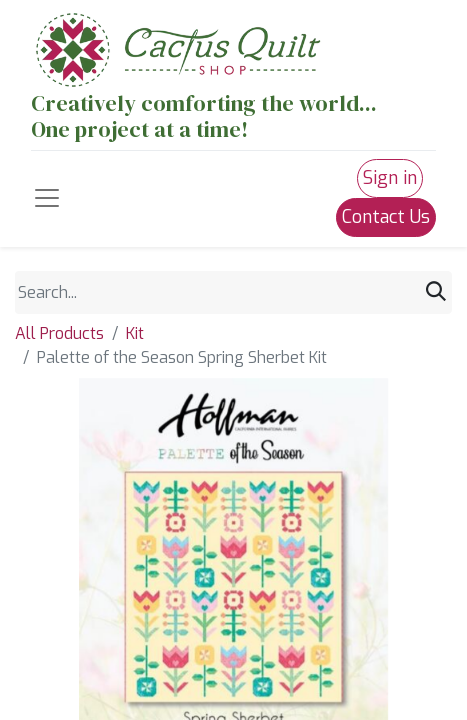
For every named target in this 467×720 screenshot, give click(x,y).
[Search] (436, 292)
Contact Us (386, 217)
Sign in (390, 178)
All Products (59, 333)
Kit (135, 333)
